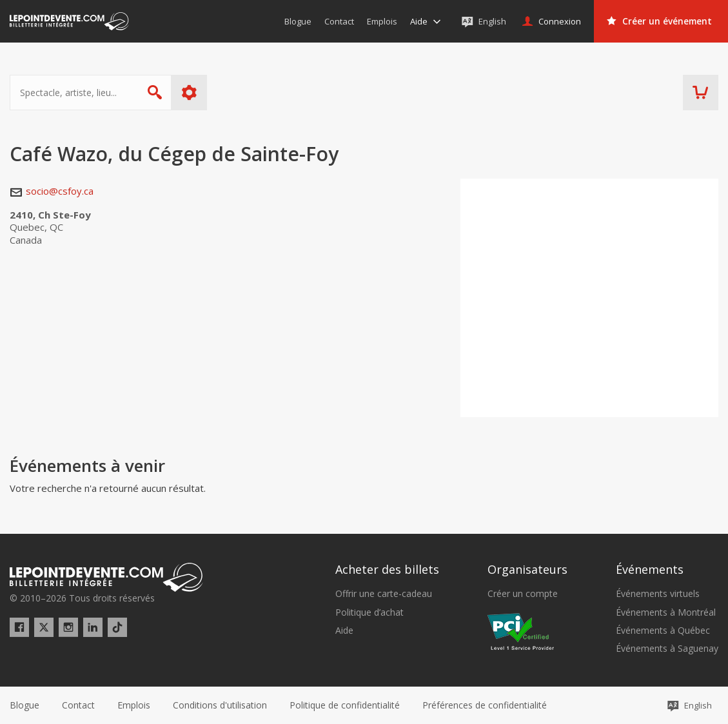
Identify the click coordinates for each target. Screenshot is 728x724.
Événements (650, 569)
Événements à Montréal (666, 612)
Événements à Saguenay (667, 649)
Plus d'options (189, 93)
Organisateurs (527, 569)
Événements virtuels (658, 594)
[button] (485, 705)
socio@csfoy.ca (60, 191)
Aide (344, 631)
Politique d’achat (369, 612)
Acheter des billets (387, 569)
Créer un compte (523, 594)
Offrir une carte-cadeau (384, 594)
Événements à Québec (663, 631)
